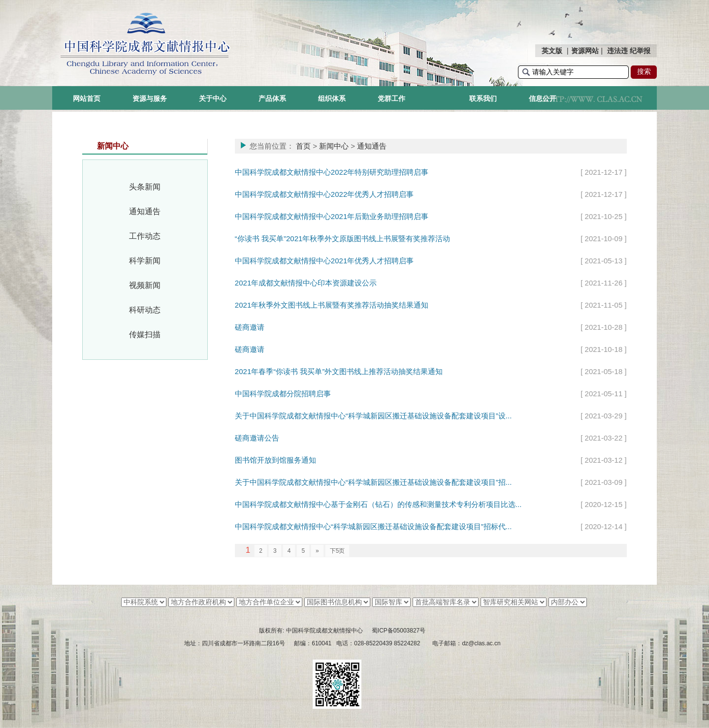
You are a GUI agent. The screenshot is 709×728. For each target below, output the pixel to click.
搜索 (644, 71)
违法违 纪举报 (629, 51)
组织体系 (332, 98)
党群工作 (391, 98)
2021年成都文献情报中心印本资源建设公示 (306, 283)
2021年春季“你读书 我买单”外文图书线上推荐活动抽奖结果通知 (339, 371)
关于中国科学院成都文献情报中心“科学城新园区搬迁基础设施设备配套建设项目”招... (373, 482)
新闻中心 (334, 146)
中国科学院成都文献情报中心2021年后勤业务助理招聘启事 (332, 216)
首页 (303, 146)
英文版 (552, 51)
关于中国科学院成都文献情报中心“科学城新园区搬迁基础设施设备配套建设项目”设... (373, 416)
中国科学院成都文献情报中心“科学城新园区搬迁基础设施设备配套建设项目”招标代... (373, 526)
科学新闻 (145, 261)
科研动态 (145, 310)
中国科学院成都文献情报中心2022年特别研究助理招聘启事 (332, 172)
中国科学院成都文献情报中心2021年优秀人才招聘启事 (324, 261)
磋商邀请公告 (257, 438)
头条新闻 (145, 187)
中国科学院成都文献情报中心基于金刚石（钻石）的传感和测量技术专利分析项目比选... (378, 504)
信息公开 (543, 98)
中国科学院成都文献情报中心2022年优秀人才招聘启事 (324, 194)
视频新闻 (145, 285)
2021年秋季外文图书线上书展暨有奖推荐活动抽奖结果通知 (332, 305)
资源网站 (585, 51)
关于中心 (213, 98)
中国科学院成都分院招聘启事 (283, 394)
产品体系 (272, 98)
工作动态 (145, 236)
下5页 (338, 551)
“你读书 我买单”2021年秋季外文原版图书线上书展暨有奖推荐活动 (343, 238)
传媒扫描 (145, 334)
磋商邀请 (250, 327)
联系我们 (483, 98)
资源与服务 (150, 98)
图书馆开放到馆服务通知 (275, 460)
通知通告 (145, 211)
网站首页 (87, 98)
